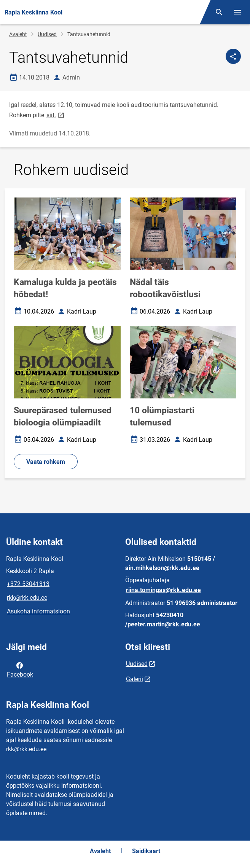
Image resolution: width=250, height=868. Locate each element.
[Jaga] (233, 56)
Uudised (47, 34)
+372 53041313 (28, 584)
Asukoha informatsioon (38, 611)
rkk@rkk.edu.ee (27, 598)
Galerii (135, 679)
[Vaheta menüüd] (237, 12)
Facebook (20, 669)
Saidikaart (146, 851)
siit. (56, 115)
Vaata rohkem (46, 462)
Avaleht (18, 34)
